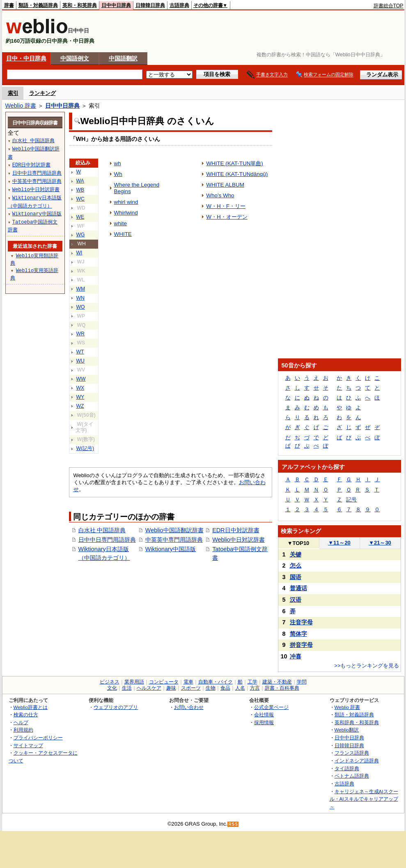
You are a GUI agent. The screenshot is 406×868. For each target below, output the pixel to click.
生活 (127, 688)
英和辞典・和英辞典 (357, 722)
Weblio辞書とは (31, 707)
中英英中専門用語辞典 (174, 540)
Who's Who (220, 195)
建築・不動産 (277, 682)
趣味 (171, 688)
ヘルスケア (149, 688)
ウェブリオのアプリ (116, 707)
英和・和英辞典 (80, 5)
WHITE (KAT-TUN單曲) (235, 163)
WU (80, 361)
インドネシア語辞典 (357, 761)
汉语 (296, 600)
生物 (211, 688)
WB (80, 190)
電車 (188, 682)
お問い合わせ (189, 707)
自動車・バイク (216, 682)
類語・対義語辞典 (38, 5)
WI (79, 253)
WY (80, 397)
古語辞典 (179, 5)
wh (118, 163)
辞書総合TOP (389, 6)
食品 (225, 688)
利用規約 (23, 730)
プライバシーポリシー (38, 738)
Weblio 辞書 (21, 106)
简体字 (298, 634)
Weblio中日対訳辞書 (239, 540)
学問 (302, 682)
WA (80, 181)
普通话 (298, 588)
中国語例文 (75, 58)
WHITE (123, 234)
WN (80, 298)
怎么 (296, 566)
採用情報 (264, 722)
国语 (296, 577)
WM (81, 289)
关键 (296, 554)
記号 (351, 500)
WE (80, 217)
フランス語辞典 (352, 753)
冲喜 (296, 656)
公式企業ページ (271, 707)
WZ (80, 406)
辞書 (9, 5)
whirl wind (126, 202)
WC (80, 199)
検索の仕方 (26, 714)
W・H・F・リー (226, 206)
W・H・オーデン (227, 217)
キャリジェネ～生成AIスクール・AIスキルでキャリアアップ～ (364, 799)
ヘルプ (21, 722)
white (120, 223)
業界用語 (134, 682)
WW (81, 379)
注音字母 (301, 622)
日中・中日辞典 (26, 58)
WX (80, 388)
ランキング (42, 93)
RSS (233, 824)
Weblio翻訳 (347, 730)
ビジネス (110, 682)
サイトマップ (28, 745)
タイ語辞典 (347, 768)
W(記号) (85, 448)
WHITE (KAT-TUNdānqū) (237, 174)
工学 (252, 682)
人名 (240, 688)
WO (81, 307)
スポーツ (191, 688)
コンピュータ (164, 682)
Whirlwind (126, 213)
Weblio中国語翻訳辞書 (174, 530)
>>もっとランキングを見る (367, 666)
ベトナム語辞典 (352, 776)
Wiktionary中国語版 (171, 549)
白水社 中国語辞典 (102, 530)
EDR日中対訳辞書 (236, 530)
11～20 (339, 543)
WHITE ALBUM (225, 185)
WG (81, 235)
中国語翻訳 (123, 58)
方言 (255, 688)
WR (80, 334)
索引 (13, 93)
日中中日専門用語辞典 (107, 540)
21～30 (380, 543)
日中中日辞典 (116, 5)
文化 (112, 688)
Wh (118, 174)
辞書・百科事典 (282, 688)
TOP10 (298, 543)
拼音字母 (301, 645)
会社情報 (264, 714)
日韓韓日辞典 (150, 5)
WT (80, 352)
